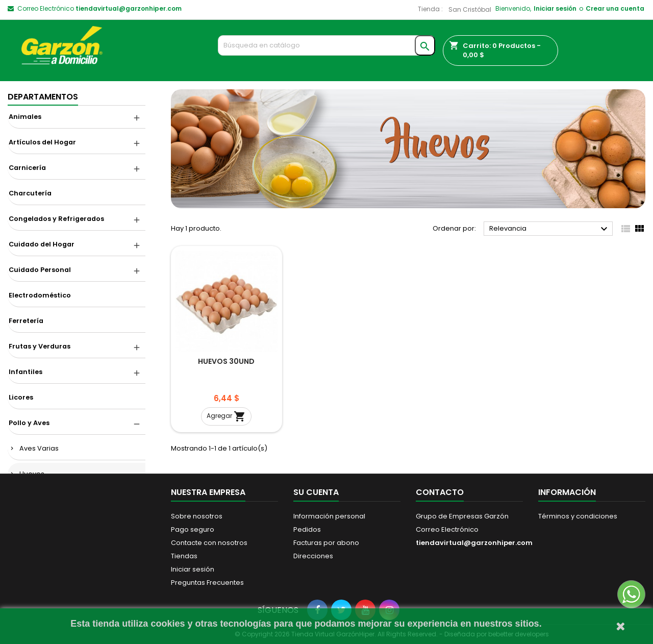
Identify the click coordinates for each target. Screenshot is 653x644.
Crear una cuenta (615, 8)
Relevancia (550, 229)
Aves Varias (39, 448)
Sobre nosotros (197, 516)
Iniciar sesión (555, 8)
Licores (21, 397)
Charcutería (30, 193)
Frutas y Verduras (40, 346)
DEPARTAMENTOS (43, 97)
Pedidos (307, 529)
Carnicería (27, 168)
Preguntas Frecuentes (207, 583)
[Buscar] (327, 45)
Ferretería (26, 321)
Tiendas (184, 556)
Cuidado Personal (40, 270)
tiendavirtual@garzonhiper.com (129, 8)
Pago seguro (193, 529)
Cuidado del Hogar (42, 244)
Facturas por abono (326, 543)
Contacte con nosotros (209, 543)
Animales (25, 117)
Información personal (329, 516)
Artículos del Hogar (42, 142)
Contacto (440, 492)
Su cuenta (316, 492)
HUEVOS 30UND (226, 361)
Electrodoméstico (40, 295)
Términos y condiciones (578, 516)
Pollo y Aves (29, 423)
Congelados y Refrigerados (56, 219)
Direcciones (313, 556)
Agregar (226, 416)
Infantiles (26, 372)
